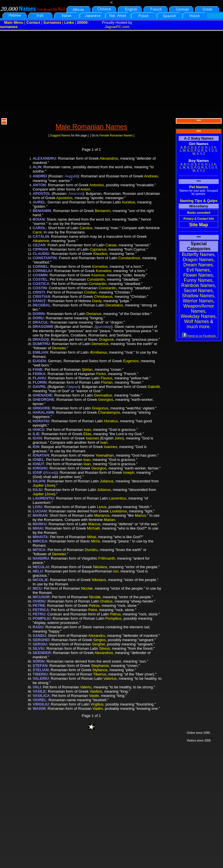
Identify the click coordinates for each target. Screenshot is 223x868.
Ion (116, 571)
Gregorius (100, 408)
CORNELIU (42, 271)
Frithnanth (107, 558)
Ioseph (129, 472)
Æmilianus (98, 352)
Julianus (107, 481)
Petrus (115, 614)
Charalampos (109, 412)
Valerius (110, 678)
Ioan (87, 430)
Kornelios (100, 266)
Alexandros (109, 158)
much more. (199, 327)
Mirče (95, 541)
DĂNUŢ (39, 301)
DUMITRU (41, 344)
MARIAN (40, 515)
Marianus (102, 515)
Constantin (96, 279)
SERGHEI (41, 640)
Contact (33, 22)
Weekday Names (198, 316)
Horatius (111, 421)
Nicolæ (87, 588)
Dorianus (94, 314)
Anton (85, 189)
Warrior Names (198, 301)
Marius (140, 515)
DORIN (39, 314)
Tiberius (100, 674)
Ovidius (106, 601)
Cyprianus (98, 249)
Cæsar (111, 245)
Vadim (98, 709)
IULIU (37, 490)
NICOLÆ (40, 580)
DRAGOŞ (41, 339)
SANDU (39, 636)
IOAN (37, 438)
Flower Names (198, 275)
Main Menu (14, 22)
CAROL (39, 228)
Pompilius (114, 618)
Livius (102, 507)
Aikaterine (41, 241)
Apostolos (64, 198)
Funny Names (198, 280)
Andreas (151, 176)
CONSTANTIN (45, 258)
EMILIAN (40, 352)
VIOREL (39, 700)
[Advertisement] (112, 74)
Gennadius (103, 395)
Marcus (94, 524)
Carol (37, 232)
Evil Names (198, 270)
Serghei (98, 644)
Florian (107, 382)
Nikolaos (100, 567)
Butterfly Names (198, 254)
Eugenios (131, 361)
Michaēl (93, 528)
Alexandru (97, 636)
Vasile (94, 696)
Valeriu (86, 687)
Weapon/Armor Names (199, 309)
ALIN (37, 167)
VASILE (39, 691)
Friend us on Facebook (199, 336)
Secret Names (198, 291)
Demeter (59, 348)
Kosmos (98, 275)
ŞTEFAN (40, 666)
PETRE (39, 606)
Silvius (105, 648)
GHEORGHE (43, 400)
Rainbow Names (198, 285)
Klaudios (100, 254)
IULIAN (39, 481)
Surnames (52, 22)
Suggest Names (60, 135)
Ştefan (87, 369)
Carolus (86, 228)
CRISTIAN (41, 297)
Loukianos (118, 511)
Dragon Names (198, 260)
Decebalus (114, 305)
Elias (87, 434)
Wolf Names (197, 321)
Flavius (106, 378)
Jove (50, 485)
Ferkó (101, 374)
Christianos (103, 297)
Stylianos (100, 670)
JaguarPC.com (117, 27)
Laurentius (118, 498)
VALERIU (41, 678)
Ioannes (92, 438)
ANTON (39, 185)
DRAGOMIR (43, 327)
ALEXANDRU (44, 158)
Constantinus (129, 258)
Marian (109, 520)
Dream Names (198, 265)
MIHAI (38, 528)
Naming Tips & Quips (199, 201)
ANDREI (40, 176)
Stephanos (100, 666)
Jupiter (38, 485)
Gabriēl (154, 387)
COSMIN (40, 275)
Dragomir (106, 339)
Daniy (97, 301)
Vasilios (96, 691)
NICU (37, 588)
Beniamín (103, 211)
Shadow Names (198, 296)
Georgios (106, 400)
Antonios (97, 185)
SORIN (38, 661)
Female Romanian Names (116, 135)
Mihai (92, 537)
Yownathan (105, 455)
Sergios (99, 640)
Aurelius (129, 202)
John (118, 438)
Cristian (90, 292)
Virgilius (97, 704)
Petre (93, 610)
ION (36, 447)
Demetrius (100, 344)
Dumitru (91, 550)
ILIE (36, 434)
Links (69, 22)
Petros (94, 606)
